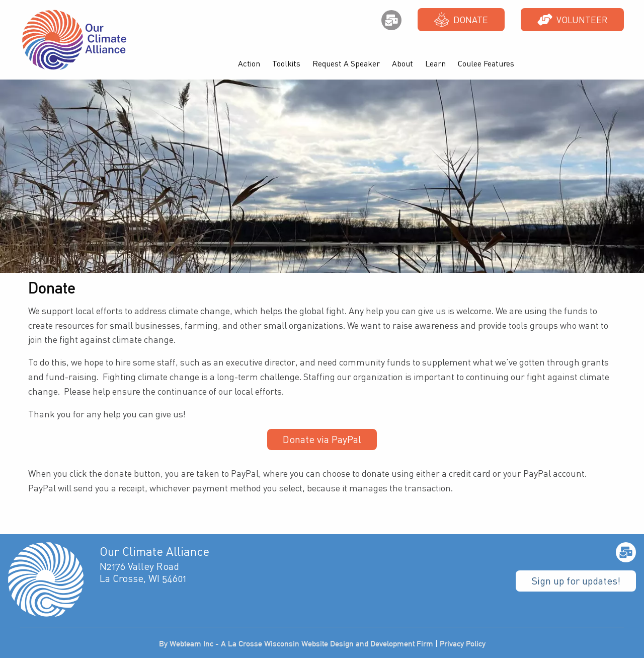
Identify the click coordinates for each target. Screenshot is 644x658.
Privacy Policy (463, 644)
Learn (435, 63)
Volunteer (572, 20)
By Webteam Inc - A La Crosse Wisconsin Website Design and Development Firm (296, 644)
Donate (461, 20)
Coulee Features (486, 63)
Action (249, 63)
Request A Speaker (346, 63)
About (403, 63)
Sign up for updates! (576, 581)
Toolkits (286, 63)
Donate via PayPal (322, 439)
